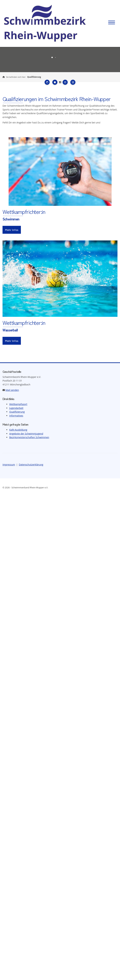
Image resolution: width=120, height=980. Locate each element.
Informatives (16, 416)
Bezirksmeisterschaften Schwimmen (29, 437)
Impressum (9, 465)
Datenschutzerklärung (31, 465)
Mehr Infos (12, 230)
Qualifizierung (34, 77)
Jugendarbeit (16, 408)
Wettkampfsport (18, 404)
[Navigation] (112, 23)
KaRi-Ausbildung (18, 430)
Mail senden (12, 390)
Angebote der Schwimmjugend (26, 434)
